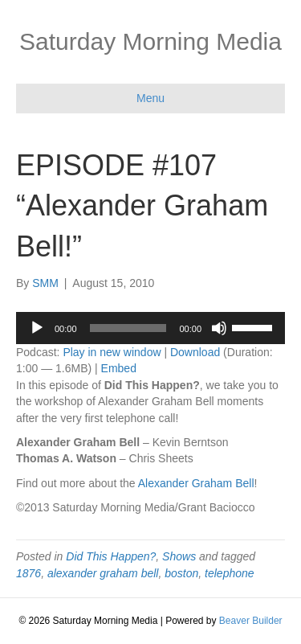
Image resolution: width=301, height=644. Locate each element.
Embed (119, 368)
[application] (150, 328)
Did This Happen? (111, 556)
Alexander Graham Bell (196, 483)
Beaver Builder (251, 621)
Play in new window (112, 352)
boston (181, 573)
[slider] (128, 328)
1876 (28, 573)
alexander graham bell (103, 573)
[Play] (37, 328)
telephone (230, 573)
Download (195, 352)
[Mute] (219, 328)
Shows (179, 556)
